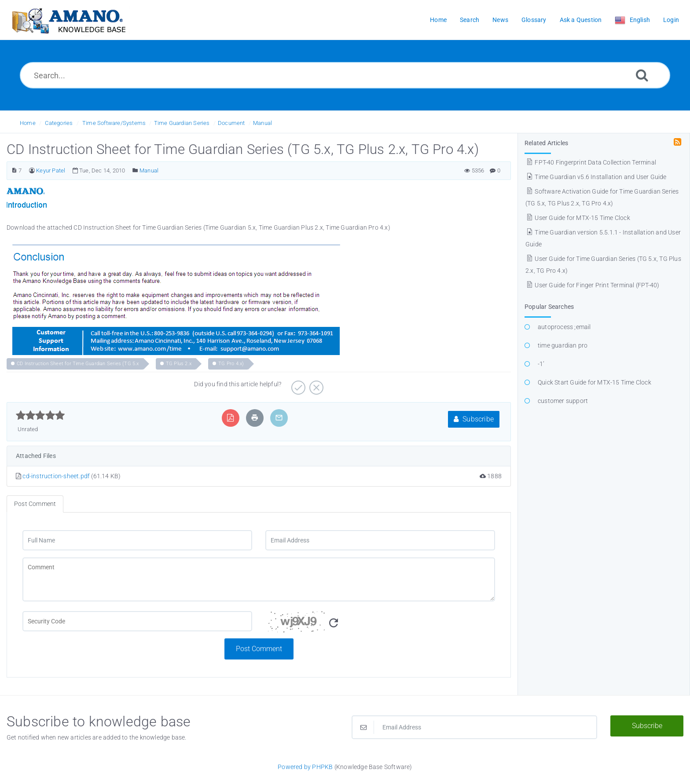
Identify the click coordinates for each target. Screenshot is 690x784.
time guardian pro (563, 345)
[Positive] (297, 385)
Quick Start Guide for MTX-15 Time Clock (595, 382)
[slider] (40, 415)
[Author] (32, 170)
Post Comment (259, 649)
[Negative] (315, 385)
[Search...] (345, 75)
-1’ (541, 364)
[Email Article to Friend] (279, 418)
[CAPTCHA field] (137, 621)
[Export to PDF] (230, 418)
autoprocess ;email (564, 327)
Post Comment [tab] (35, 504)
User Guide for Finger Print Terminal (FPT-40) (592, 285)
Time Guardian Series (182, 123)
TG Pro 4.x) (231, 364)
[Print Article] (255, 418)
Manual (262, 123)
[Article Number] (14, 170)
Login (671, 20)
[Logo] (68, 20)
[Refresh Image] (334, 623)
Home (28, 123)
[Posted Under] (135, 170)
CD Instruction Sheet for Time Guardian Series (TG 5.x (78, 364)
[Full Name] (137, 540)
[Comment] (259, 579)
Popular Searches (549, 307)
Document (231, 123)
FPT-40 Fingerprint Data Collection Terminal (591, 162)
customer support (563, 401)
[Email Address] (380, 540)
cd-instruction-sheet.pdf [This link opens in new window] (56, 476)
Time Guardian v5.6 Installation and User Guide (596, 177)
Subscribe (474, 419)
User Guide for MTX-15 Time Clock (578, 218)
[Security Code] (380, 625)
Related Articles (546, 143)
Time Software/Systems (114, 123)
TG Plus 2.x (179, 364)
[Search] (642, 75)
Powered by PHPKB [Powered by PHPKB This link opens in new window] (305, 767)
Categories (59, 123)
